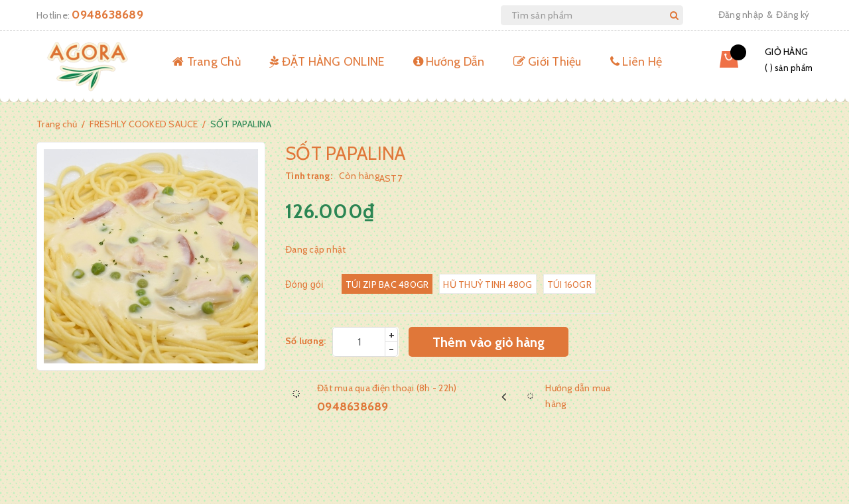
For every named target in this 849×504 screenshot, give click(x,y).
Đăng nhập (741, 15)
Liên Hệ (636, 62)
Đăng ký (793, 15)
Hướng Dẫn (449, 62)
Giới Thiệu (548, 62)
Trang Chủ (207, 62)
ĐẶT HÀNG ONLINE (327, 62)
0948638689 (107, 15)
